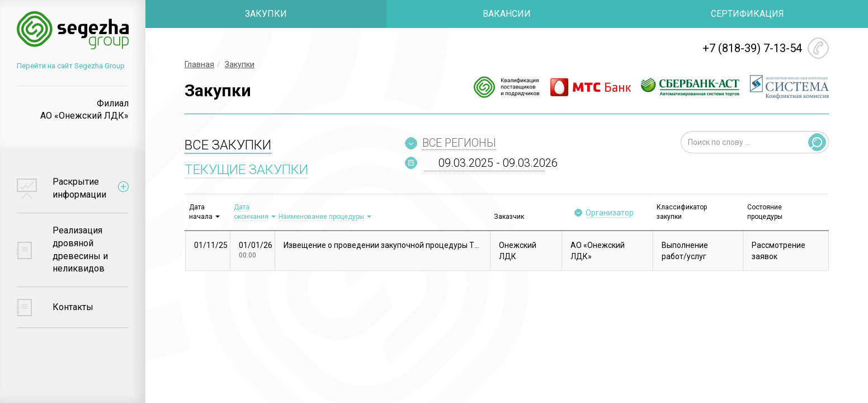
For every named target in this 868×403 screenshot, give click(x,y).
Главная (199, 64)
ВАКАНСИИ (507, 14)
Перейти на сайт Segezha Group (71, 66)
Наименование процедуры (321, 217)
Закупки (240, 64)
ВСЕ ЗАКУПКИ (228, 145)
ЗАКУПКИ (266, 14)
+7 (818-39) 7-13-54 (752, 48)
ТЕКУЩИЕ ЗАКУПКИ (246, 170)
